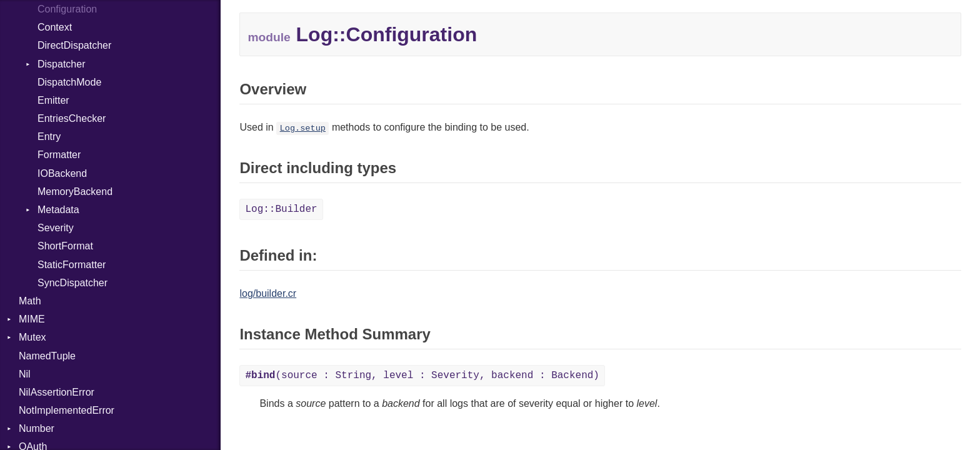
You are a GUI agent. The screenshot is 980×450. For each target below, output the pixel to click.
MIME (32, 319)
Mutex (32, 337)
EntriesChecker (72, 118)
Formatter (59, 155)
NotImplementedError (67, 410)
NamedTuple (47, 356)
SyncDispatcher (72, 283)
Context (55, 27)
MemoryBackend (75, 192)
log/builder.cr (268, 293)
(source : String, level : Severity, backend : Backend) (422, 376)
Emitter (53, 100)
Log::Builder (281, 209)
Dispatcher (61, 64)
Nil (25, 374)
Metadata (58, 210)
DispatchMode (69, 82)
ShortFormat (65, 246)
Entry (49, 137)
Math (30, 301)
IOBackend (62, 173)
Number (37, 428)
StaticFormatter (72, 265)
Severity (56, 228)
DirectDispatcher (74, 45)
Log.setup (303, 128)
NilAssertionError (57, 392)
